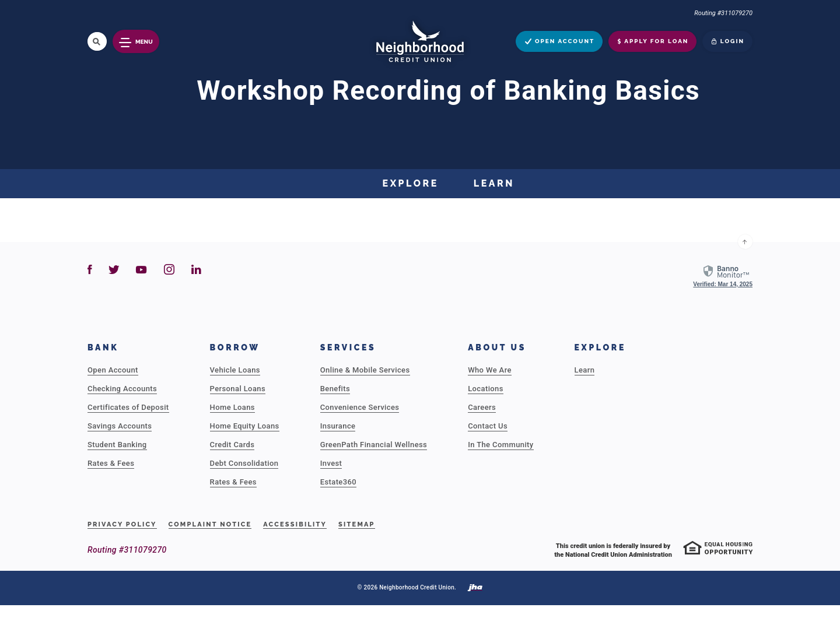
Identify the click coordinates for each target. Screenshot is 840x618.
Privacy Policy (122, 524)
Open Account (113, 370)
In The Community (501, 445)
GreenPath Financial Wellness (374, 445)
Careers (482, 407)
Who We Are (490, 370)
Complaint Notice (210, 524)
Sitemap (357, 524)
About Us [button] (497, 347)
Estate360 (338, 482)
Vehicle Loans (235, 370)
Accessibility (295, 524)
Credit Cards (232, 445)
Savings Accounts (120, 426)
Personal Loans (238, 389)
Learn (585, 370)
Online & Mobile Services (365, 370)
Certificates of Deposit (128, 407)
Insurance (338, 426)
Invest (331, 463)
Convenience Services (360, 407)
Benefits (335, 389)
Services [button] (348, 347)
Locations (486, 389)
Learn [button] (494, 183)
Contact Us (488, 426)
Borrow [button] (235, 347)
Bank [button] (103, 347)
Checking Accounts (122, 389)
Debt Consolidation (244, 463)
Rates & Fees (111, 463)
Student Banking (117, 445)
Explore (411, 183)
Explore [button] (600, 347)
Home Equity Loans (245, 426)
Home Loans (232, 407)
